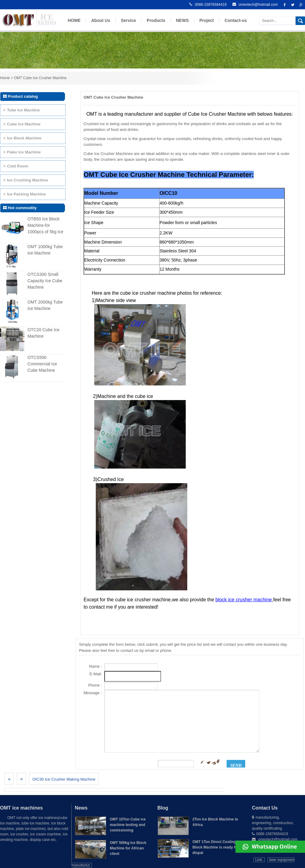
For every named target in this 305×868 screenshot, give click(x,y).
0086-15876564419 (208, 5)
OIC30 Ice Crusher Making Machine (64, 779)
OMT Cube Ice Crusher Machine (40, 78)
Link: (259, 860)
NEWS (182, 25)
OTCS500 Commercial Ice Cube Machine (42, 364)
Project (207, 25)
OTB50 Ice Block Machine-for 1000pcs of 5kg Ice (45, 225)
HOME (74, 25)
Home (5, 78)
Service (128, 25)
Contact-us (236, 25)
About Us (101, 25)
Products (156, 25)
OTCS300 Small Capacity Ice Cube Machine (45, 281)
